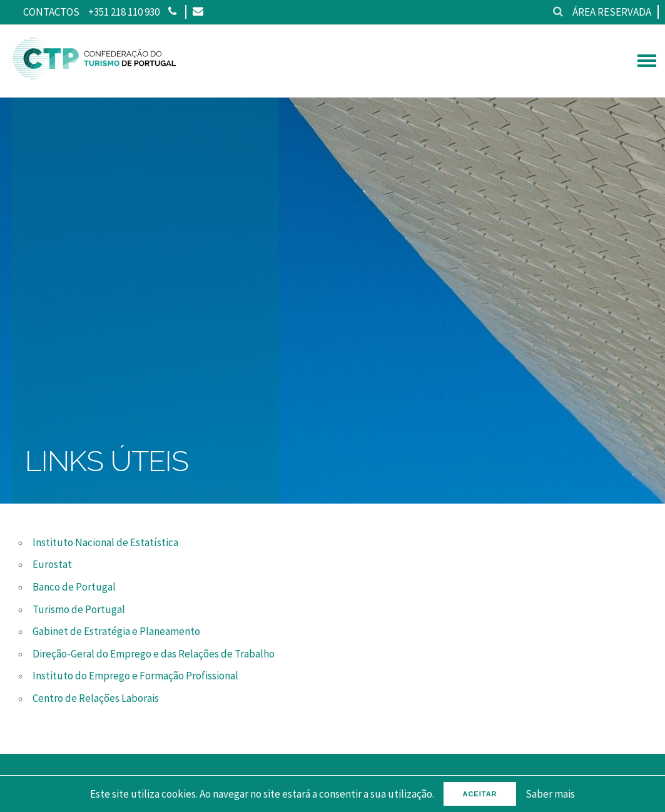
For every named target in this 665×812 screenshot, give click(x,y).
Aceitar (480, 794)
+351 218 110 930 (124, 12)
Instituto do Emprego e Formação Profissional (135, 676)
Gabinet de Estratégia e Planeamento (116, 631)
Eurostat (52, 564)
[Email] (197, 12)
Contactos (51, 12)
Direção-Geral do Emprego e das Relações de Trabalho (154, 654)
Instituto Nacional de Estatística (105, 542)
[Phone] (172, 12)
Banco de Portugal (74, 587)
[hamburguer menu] (647, 61)
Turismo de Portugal (79, 609)
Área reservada (612, 12)
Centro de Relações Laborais (96, 698)
